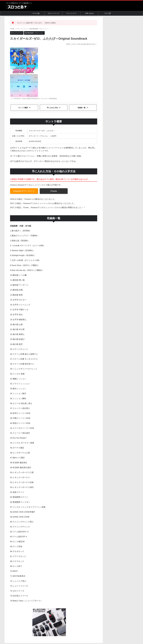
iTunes (54, 190)
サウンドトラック (54, 13)
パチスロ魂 (36, 13)
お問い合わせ (89, 13)
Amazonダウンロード (24, 190)
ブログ (107, 13)
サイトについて (71, 13)
